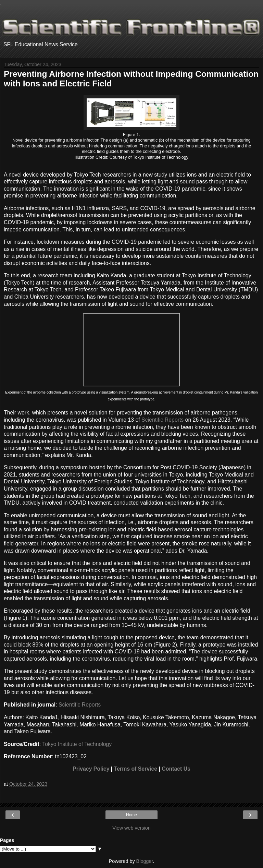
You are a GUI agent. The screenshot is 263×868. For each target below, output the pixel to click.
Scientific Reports (162, 420)
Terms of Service (136, 769)
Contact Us (176, 769)
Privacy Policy (91, 769)
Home (131, 815)
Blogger (145, 861)
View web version (131, 828)
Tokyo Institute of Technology (77, 744)
